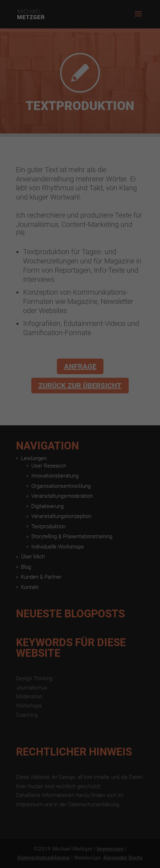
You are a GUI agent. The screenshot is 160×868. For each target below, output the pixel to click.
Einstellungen (20, 117)
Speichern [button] (80, 178)
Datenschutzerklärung (30, 110)
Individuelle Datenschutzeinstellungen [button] (80, 199)
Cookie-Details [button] (49, 214)
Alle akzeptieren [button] (80, 157)
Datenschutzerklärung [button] (83, 214)
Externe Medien (112, 132)
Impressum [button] (115, 214)
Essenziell (37, 132)
